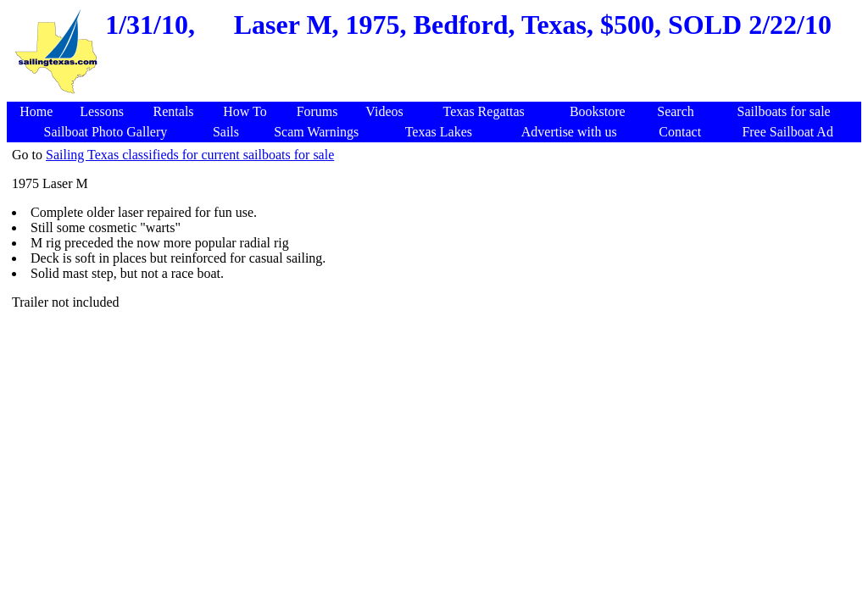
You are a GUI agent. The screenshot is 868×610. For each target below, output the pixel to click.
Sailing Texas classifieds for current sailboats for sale (190, 155)
